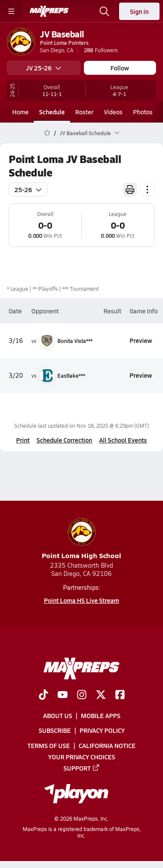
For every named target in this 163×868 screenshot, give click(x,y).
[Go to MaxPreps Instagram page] (82, 696)
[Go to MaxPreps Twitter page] (101, 696)
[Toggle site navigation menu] (11, 11)
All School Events (123, 440)
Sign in (139, 11)
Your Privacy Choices (82, 757)
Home (20, 112)
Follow (120, 68)
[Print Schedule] (130, 190)
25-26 (28, 190)
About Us (58, 716)
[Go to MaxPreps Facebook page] (120, 696)
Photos (143, 112)
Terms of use (49, 745)
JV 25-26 (44, 68)
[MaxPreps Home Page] (47, 133)
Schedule (52, 112)
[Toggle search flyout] (104, 11)
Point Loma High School (81, 539)
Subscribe (55, 731)
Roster (84, 112)
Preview (141, 340)
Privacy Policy (102, 731)
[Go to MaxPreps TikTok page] (43, 696)
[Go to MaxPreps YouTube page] (63, 696)
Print (23, 440)
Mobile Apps (101, 716)
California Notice (107, 745)
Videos (113, 112)
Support (82, 768)
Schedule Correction (64, 440)
